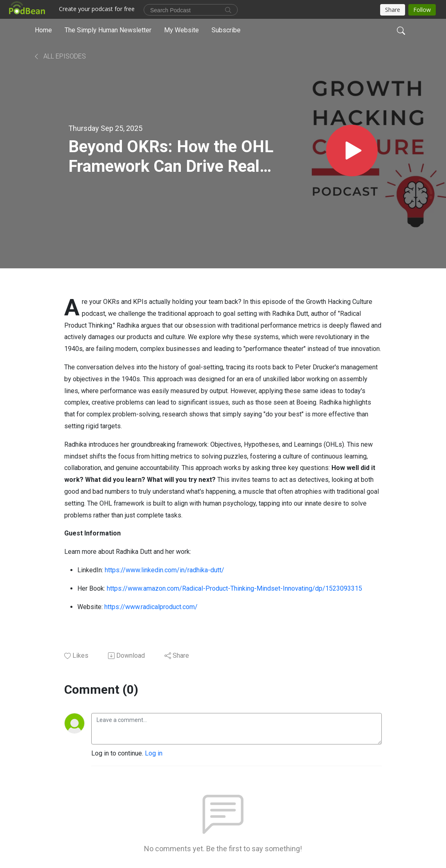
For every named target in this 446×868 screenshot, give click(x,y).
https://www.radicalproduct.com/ (151, 607)
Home (43, 30)
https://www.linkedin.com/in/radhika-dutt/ (164, 570)
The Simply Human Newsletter (108, 30)
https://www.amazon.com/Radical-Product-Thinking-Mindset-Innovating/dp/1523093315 (234, 588)
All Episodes (60, 56)
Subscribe (226, 30)
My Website (181, 30)
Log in (154, 753)
